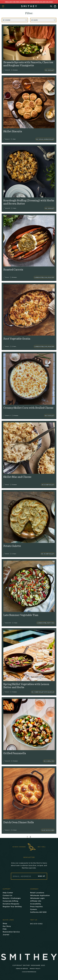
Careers (34, 909)
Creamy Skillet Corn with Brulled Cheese (28, 408)
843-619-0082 (36, 924)
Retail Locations (37, 893)
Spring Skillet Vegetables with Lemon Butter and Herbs (26, 686)
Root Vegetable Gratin (17, 339)
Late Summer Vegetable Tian (21, 615)
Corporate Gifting (10, 901)
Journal (6, 935)
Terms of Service (22, 969)
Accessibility (36, 904)
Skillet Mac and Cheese (17, 477)
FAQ (5, 929)
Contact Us (7, 895)
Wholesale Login (37, 898)
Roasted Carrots (13, 270)
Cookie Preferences (29, 972)
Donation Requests (11, 904)
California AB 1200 (38, 912)
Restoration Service (11, 932)
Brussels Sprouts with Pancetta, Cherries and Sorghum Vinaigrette (28, 64)
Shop (5, 923)
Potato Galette (12, 546)
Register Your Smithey (12, 907)
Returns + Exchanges (12, 898)
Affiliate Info (36, 901)
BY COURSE (15, 20)
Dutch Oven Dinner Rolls (19, 822)
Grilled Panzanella (15, 753)
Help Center (8, 893)
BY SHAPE (43, 20)
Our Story (7, 926)
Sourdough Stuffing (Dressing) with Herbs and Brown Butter (29, 202)
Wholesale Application (40, 895)
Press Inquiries (36, 907)
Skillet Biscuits (13, 131)
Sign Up (41, 876)
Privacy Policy (35, 969)
